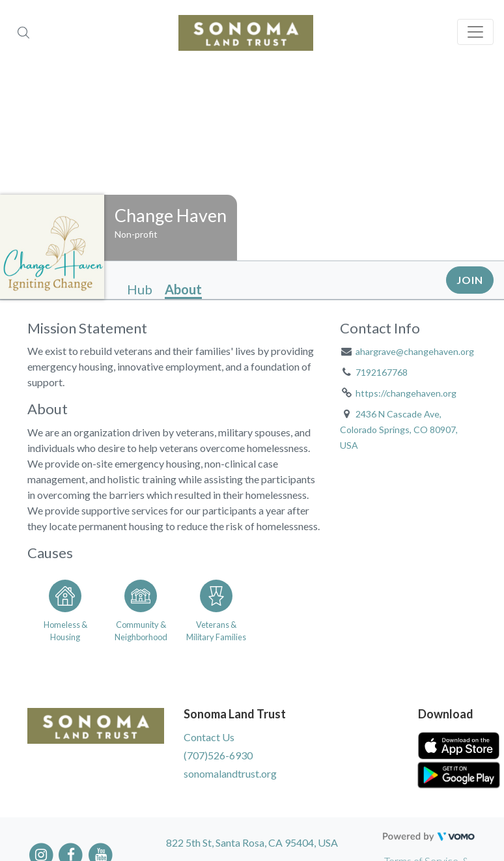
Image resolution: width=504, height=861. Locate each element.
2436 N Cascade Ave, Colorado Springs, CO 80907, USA (399, 430)
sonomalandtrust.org (230, 773)
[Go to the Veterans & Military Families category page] (216, 608)
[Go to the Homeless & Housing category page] (65, 608)
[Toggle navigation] (475, 32)
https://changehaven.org (406, 393)
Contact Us (209, 737)
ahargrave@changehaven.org (415, 351)
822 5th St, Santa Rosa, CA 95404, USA (252, 842)
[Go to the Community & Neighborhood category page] (141, 608)
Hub (140, 289)
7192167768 (382, 372)
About (183, 289)
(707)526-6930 (218, 755)
